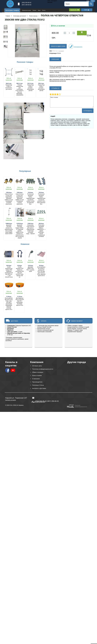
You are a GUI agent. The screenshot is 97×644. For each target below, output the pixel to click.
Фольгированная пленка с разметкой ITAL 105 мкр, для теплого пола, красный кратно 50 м (41, 271)
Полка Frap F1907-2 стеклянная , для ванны (9, 87)
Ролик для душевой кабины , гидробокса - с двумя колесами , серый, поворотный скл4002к (41, 231)
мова (88, 1)
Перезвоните (75, 46)
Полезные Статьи (38, 385)
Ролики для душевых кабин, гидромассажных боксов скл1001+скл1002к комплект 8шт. (41, 199)
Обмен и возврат (38, 372)
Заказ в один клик (58, 46)
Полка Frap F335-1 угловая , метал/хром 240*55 (41, 88)
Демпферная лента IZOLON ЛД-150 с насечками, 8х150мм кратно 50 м (20, 302)
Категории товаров (12, 10)
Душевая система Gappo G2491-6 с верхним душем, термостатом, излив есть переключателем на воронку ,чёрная (20, 231)
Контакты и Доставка (39, 388)
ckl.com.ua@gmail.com (38, 398)
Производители (37, 382)
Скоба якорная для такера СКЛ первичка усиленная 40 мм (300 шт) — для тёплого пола (9, 272)
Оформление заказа (27, 10)
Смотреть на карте (11, 400)
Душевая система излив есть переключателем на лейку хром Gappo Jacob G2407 (9, 229)
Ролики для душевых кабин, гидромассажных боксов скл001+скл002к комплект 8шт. (30, 199)
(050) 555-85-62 (27, 3)
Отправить (88, 111)
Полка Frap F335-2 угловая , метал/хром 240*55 (31, 88)
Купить (82, 33)
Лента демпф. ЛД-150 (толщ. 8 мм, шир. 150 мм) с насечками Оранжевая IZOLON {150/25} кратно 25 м (9, 304)
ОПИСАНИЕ (55, 59)
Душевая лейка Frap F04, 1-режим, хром (31, 269)
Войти (87, 10)
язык (93, 1)
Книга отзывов (37, 375)
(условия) (61, 51)
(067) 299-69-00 (27, 5)
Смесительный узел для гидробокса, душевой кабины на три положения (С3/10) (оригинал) (20, 199)
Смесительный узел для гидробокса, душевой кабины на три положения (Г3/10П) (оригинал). (9, 199)
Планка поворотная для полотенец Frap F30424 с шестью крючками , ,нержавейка (20, 90)
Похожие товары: (25, 62)
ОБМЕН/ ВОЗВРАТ (77, 321)
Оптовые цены (37, 366)
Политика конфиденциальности (43, 369)
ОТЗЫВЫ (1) (55, 88)
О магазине (36, 379)
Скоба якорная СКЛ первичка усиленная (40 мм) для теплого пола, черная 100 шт (20, 272)
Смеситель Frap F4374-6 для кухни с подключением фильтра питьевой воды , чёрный (30, 229)
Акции (39, 10)
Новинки (35, 10)
